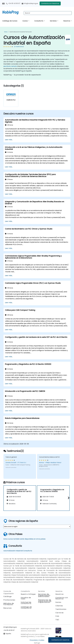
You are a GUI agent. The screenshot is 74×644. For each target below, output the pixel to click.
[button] (68, 498)
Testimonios (61, 609)
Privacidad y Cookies (37, 640)
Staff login (37, 643)
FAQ (57, 616)
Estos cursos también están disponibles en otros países (24, 539)
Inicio (6, 32)
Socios (58, 602)
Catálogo (8, 596)
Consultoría (39, 21)
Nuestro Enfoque (28, 594)
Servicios (53, 21)
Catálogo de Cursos (10, 21)
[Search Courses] (48, 13)
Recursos (8, 608)
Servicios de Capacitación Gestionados (44, 595)
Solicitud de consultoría (26, 603)
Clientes (59, 606)
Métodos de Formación (9, 604)
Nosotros (67, 21)
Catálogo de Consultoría (26, 607)
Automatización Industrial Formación (21, 32)
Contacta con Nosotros (50, 3)
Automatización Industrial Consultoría (18, 551)
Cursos (25, 21)
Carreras (60, 613)
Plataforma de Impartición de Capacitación (45, 601)
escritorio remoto (10, 66)
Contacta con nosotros (60, 640)
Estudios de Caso (26, 598)
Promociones (9, 600)
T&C (57, 620)
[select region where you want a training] (37, 527)
